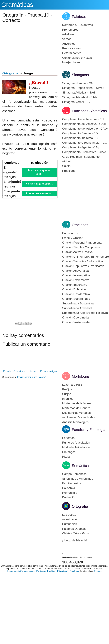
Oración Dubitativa (74, 289)
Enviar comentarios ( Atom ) (32, 377)
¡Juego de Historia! (75, 540)
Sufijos (67, 394)
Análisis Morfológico (75, 422)
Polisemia (69, 488)
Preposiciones (71, 48)
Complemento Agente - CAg (81, 147)
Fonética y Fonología (89, 430)
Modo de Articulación (76, 447)
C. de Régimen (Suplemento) (81, 157)
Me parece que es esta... (40, 172)
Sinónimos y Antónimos (78, 479)
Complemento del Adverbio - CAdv (85, 129)
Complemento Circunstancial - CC (85, 143)
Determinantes (72, 53)
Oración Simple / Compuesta (81, 247)
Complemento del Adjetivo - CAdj (84, 124)
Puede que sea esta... (40, 193)
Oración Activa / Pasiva (77, 252)
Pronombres (70, 30)
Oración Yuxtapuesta (76, 322)
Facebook (74, 571)
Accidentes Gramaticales (79, 417)
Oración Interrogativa (76, 275)
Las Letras (69, 515)
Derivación (69, 497)
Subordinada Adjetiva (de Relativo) (85, 313)
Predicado (69, 171)
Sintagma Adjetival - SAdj (79, 93)
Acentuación (70, 519)
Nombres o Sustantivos (77, 25)
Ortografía (10, 73)
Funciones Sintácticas (89, 111)
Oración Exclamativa (76, 280)
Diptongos (69, 452)
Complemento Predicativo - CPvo (84, 152)
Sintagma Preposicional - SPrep (83, 88)
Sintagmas (80, 75)
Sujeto (66, 166)
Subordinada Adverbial (77, 308)
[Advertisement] (29, 48)
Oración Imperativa (75, 285)
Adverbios (69, 44)
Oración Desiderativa (76, 294)
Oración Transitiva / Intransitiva (83, 261)
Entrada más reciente (14, 371)
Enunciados (70, 233)
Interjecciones (71, 62)
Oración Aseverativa (75, 271)
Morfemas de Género (76, 408)
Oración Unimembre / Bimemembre (85, 257)
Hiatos (66, 457)
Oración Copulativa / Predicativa (83, 266)
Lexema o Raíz (72, 385)
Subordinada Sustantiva (78, 303)
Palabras (79, 17)
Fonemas (68, 438)
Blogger (98, 571)
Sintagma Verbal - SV (76, 102)
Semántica (80, 466)
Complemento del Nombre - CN (83, 119)
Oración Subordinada (76, 299)
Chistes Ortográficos (76, 533)
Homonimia (70, 493)
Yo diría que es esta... (40, 184)
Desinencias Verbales (76, 413)
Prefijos (67, 389)
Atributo (67, 161)
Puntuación (70, 524)
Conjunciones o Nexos (77, 58)
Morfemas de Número (77, 403)
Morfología (80, 376)
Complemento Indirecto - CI (80, 138)
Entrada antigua (48, 371)
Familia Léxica (72, 483)
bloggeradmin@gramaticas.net (21, 571)
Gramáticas (17, 5)
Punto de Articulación (76, 443)
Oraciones (80, 225)
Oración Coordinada (75, 317)
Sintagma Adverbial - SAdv (80, 97)
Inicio (33, 371)
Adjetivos (68, 34)
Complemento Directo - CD (80, 133)
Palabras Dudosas (74, 529)
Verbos (67, 39)
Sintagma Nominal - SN (78, 83)
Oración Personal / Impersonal (82, 243)
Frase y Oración (73, 238)
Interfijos (68, 399)
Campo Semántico (74, 474)
